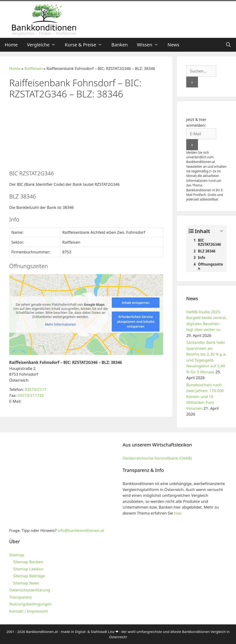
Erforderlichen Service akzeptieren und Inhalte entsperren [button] (136, 322)
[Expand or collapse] (222, 231)
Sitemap (17, 555)
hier (177, 513)
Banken (119, 45)
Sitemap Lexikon (28, 569)
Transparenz (21, 597)
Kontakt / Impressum (29, 611)
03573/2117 (35, 389)
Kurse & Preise (86, 45)
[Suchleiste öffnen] (228, 45)
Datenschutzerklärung (30, 590)
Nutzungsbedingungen (31, 604)
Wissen (150, 45)
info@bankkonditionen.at (81, 530)
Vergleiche (44, 45)
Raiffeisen (33, 68)
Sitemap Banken (28, 562)
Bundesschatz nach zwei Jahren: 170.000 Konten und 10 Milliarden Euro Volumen (205, 397)
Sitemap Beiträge (29, 576)
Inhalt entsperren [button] (136, 303)
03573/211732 (31, 395)
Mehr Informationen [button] (60, 324)
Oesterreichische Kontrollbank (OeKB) (157, 458)
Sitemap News (26, 583)
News (173, 45)
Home (11, 45)
